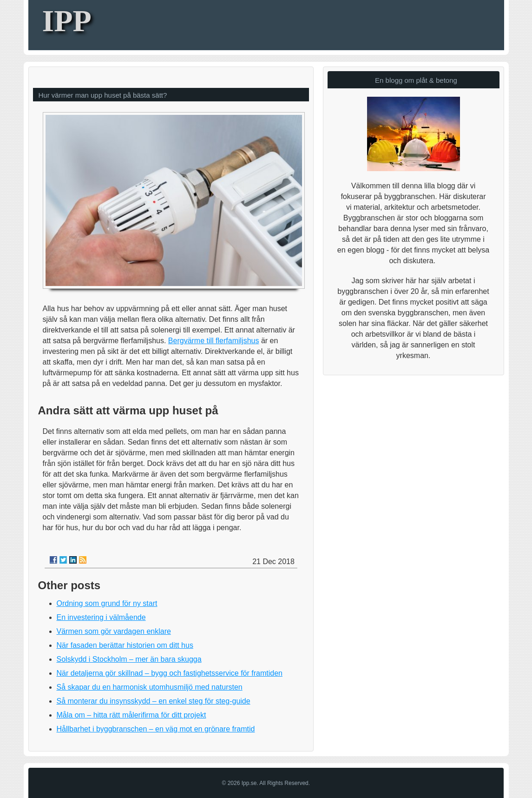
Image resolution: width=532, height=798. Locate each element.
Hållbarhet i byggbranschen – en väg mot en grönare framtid (156, 729)
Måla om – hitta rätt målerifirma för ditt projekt (131, 715)
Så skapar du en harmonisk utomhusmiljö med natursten (150, 687)
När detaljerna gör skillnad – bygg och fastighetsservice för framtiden (170, 673)
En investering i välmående (101, 617)
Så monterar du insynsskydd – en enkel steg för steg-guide (154, 701)
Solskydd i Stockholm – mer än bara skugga (129, 659)
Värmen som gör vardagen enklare (114, 631)
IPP (67, 21)
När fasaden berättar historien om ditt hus (125, 645)
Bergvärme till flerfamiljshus (214, 341)
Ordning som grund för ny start (107, 603)
